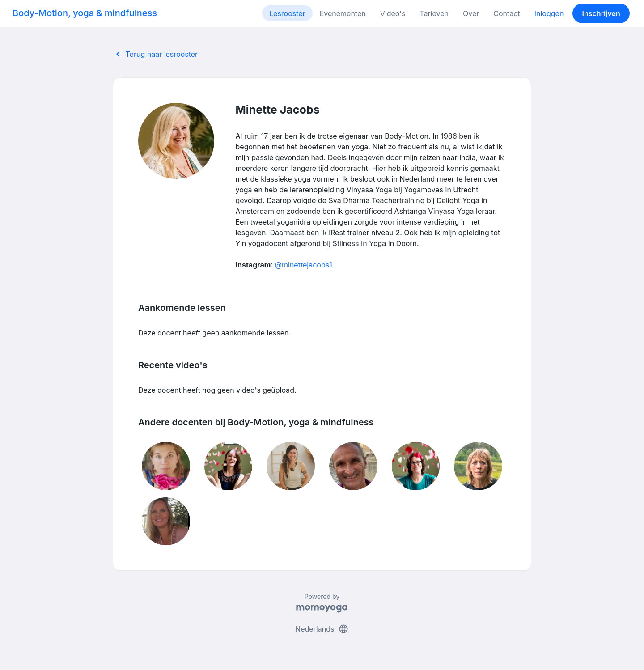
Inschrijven (601, 13)
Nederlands (322, 629)
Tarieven (434, 13)
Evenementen (343, 13)
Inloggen (549, 13)
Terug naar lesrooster (155, 54)
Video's (393, 13)
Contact (506, 13)
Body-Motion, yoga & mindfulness (85, 13)
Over (471, 13)
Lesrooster (287, 13)
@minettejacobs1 (304, 265)
